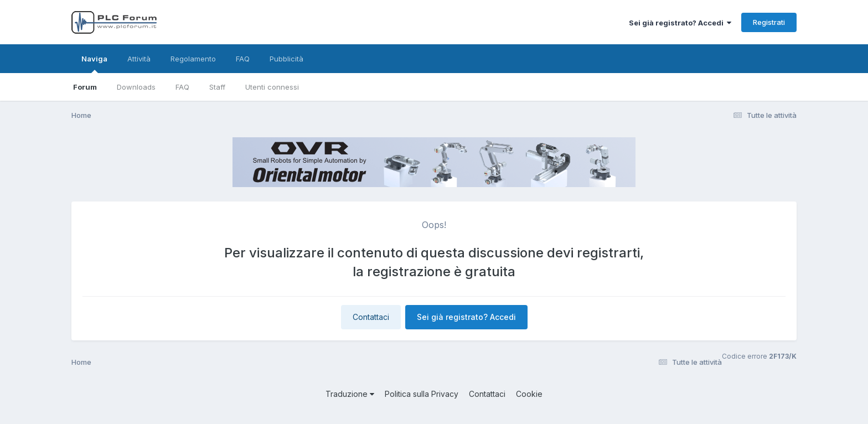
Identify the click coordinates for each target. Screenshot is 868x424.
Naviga (94, 64)
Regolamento (193, 59)
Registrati (769, 22)
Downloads (136, 87)
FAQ (182, 87)
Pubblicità (286, 59)
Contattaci (371, 317)
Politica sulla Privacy (422, 394)
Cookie (529, 394)
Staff (217, 87)
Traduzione (350, 394)
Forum (85, 87)
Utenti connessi (272, 87)
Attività (139, 59)
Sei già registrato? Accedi (680, 23)
